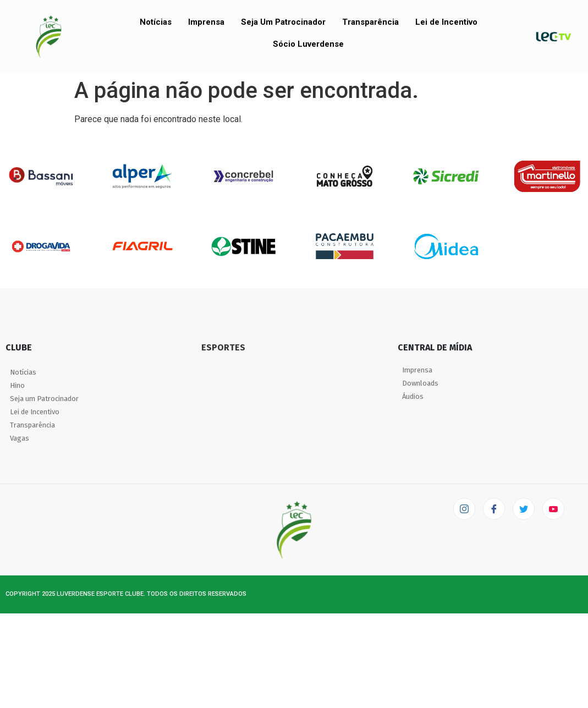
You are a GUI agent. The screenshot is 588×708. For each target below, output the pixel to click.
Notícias (156, 22)
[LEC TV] (553, 509)
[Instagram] (464, 509)
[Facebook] (494, 509)
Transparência (370, 22)
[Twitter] (524, 509)
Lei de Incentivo (446, 22)
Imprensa (206, 22)
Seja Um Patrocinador (283, 22)
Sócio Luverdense (308, 44)
